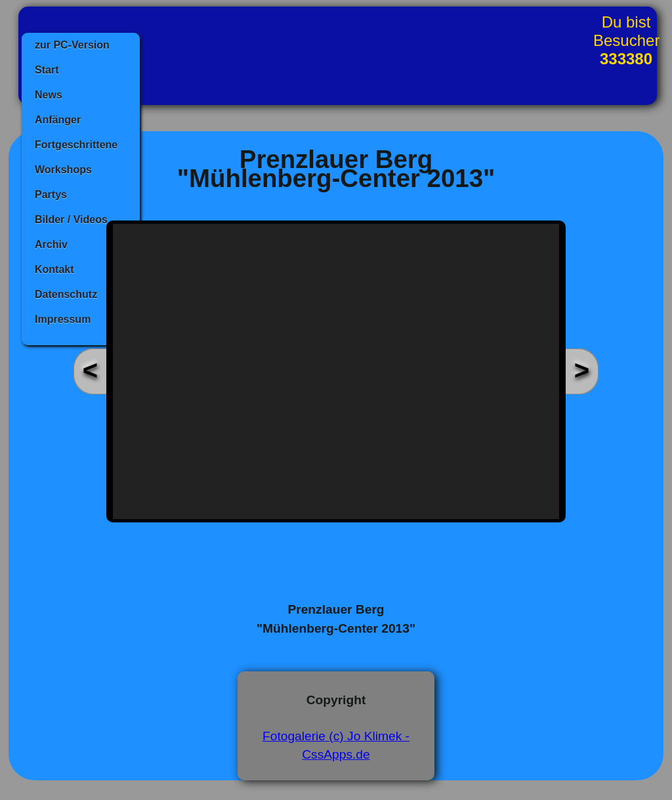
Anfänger (58, 120)
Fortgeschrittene (76, 145)
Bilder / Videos (71, 220)
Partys (51, 195)
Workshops (63, 170)
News (49, 95)
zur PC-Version (72, 45)
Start (47, 70)
